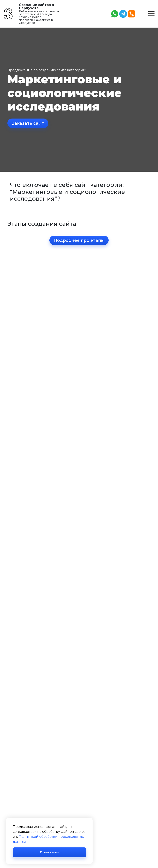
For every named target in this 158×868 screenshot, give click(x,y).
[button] (151, 13)
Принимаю (49, 852)
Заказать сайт (28, 123)
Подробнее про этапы (79, 240)
